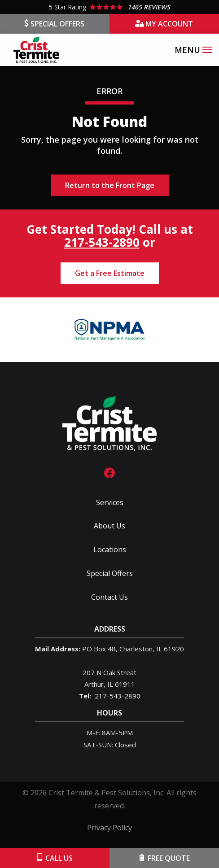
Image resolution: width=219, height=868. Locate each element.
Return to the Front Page (110, 185)
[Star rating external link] (109, 7)
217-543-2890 (102, 242)
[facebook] (109, 472)
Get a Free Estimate (110, 273)
